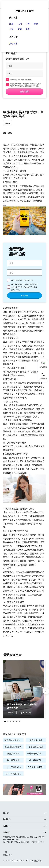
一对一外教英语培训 (36, 753)
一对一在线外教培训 (14, 767)
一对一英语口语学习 (36, 760)
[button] (5, 721)
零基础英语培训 (36, 747)
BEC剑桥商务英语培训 (14, 740)
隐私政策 (29, 80)
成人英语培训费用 (36, 767)
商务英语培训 (13, 753)
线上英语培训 (13, 760)
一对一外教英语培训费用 (14, 774)
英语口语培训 (36, 740)
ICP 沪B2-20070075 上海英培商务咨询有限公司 (23, 842)
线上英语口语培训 (13, 747)
